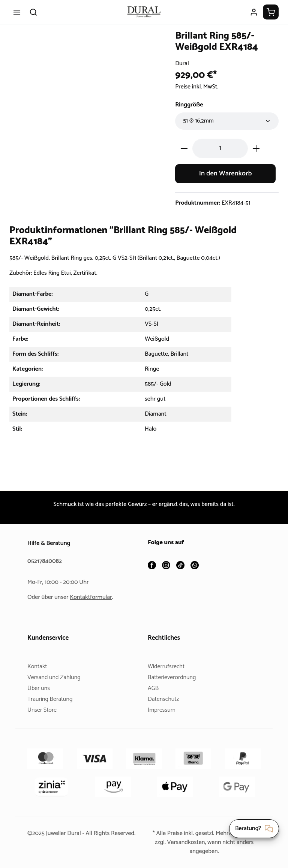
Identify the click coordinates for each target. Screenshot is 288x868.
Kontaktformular (94, 597)
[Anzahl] (220, 148)
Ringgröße (190, 105)
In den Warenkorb (225, 174)
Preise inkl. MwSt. (199, 87)
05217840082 (46, 561)
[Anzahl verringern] (184, 148)
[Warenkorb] (271, 12)
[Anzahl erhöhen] (256, 148)
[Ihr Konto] (254, 12)
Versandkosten (185, 842)
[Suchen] (33, 12)
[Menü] (17, 12)
